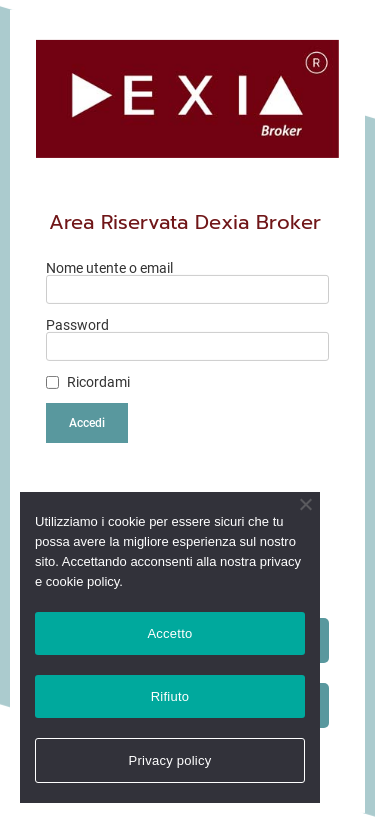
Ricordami (98, 382)
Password (77, 325)
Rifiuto (170, 696)
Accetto (169, 633)
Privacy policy (170, 760)
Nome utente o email (109, 268)
